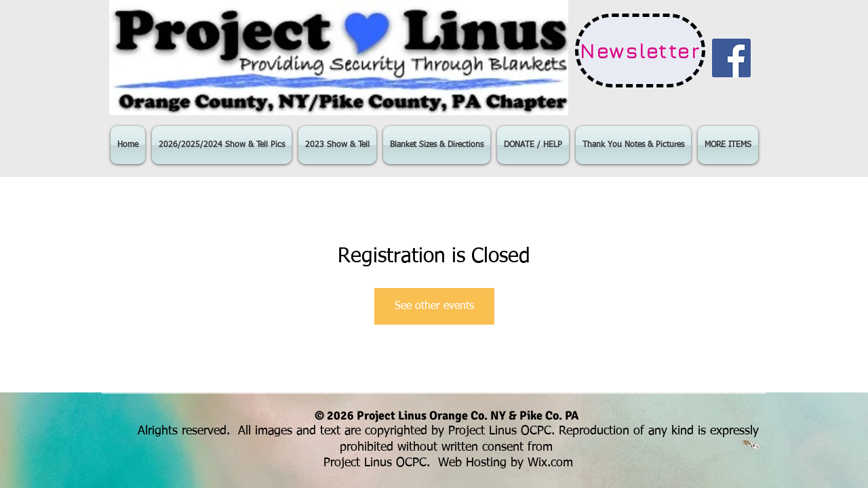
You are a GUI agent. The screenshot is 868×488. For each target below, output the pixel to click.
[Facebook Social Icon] (731, 58)
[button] (222, 145)
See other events (434, 306)
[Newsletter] (640, 50)
